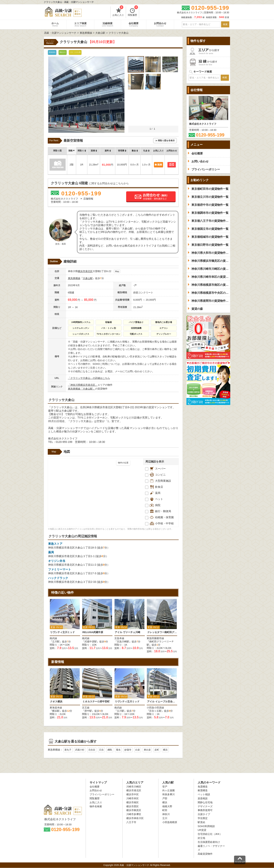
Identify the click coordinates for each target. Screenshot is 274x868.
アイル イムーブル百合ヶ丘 (162, 702)
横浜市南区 (133, 802)
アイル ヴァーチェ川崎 (127, 632)
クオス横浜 (56, 702)
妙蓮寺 (128, 750)
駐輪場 (109, 322)
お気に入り (118, 11)
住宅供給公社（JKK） (210, 834)
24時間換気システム (81, 322)
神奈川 (166, 814)
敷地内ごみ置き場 (164, 322)
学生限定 (203, 818)
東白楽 (147, 750)
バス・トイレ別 (109, 328)
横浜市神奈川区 (135, 818)
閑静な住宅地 (205, 802)
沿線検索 (108, 24)
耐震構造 (203, 790)
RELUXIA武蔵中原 (93, 632)
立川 (165, 818)
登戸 (165, 787)
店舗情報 (88, 199)
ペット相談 (204, 794)
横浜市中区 (133, 794)
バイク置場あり (136, 322)
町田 (165, 810)
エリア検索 (80, 24)
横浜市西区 (133, 806)
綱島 (110, 750)
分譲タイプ (204, 814)
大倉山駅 (88, 278)
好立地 (201, 838)
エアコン (164, 328)
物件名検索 (96, 806)
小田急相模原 (170, 822)
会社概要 (134, 24)
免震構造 (203, 787)
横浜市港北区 (85, 271)
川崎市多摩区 (134, 814)
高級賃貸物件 (205, 854)
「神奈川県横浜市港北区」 (83, 385)
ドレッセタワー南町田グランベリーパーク (162, 632)
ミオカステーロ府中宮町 (96, 702)
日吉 (101, 750)
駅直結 (201, 822)
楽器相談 (203, 798)
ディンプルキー (164, 334)
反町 (157, 750)
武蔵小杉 (80, 750)
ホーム (55, 24)
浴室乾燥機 (136, 328)
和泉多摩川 (168, 794)
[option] (65, 624)
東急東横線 (74, 278)
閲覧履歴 (133, 11)
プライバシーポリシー (102, 794)
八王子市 (131, 822)
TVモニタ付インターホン (108, 334)
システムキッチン (81, 328)
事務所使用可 (205, 810)
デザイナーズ (205, 806)
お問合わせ (160, 24)
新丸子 (68, 750)
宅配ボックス (136, 334)
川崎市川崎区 (134, 787)
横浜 (165, 750)
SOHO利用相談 (206, 826)
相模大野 (167, 806)
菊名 (118, 750)
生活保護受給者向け (209, 842)
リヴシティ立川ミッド (62, 632)
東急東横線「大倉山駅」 (82, 389)
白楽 (138, 750)
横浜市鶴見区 (134, 810)
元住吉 (92, 750)
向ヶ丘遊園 (168, 790)
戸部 (165, 798)
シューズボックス (81, 334)
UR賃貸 (202, 830)
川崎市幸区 (133, 798)
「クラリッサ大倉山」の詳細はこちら (89, 378)
